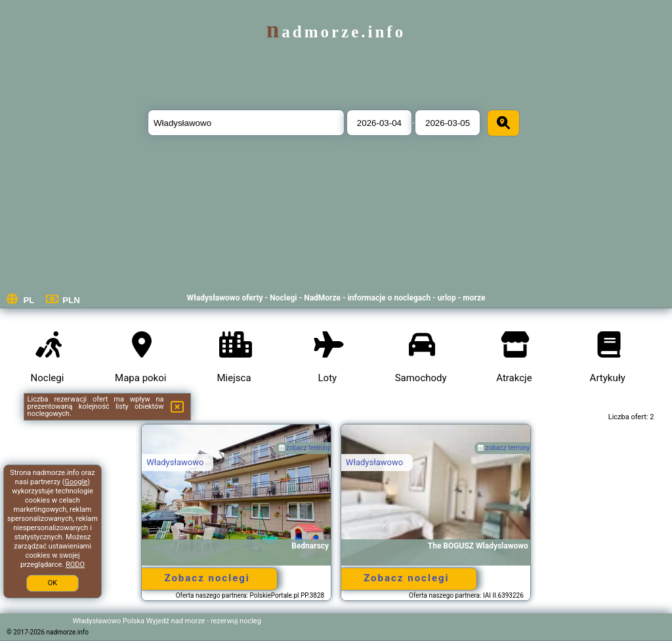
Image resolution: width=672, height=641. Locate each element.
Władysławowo (175, 462)
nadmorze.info (336, 32)
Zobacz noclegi (207, 578)
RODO (75, 565)
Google (76, 482)
